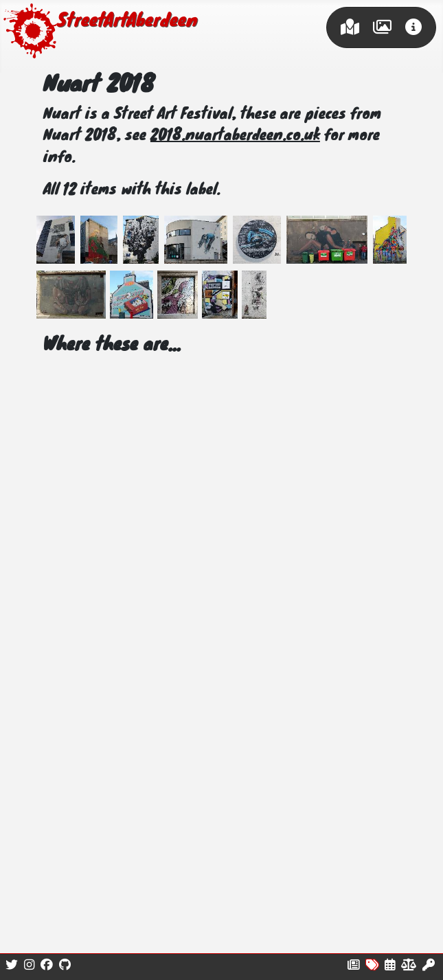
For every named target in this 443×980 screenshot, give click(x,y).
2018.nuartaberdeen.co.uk (235, 136)
